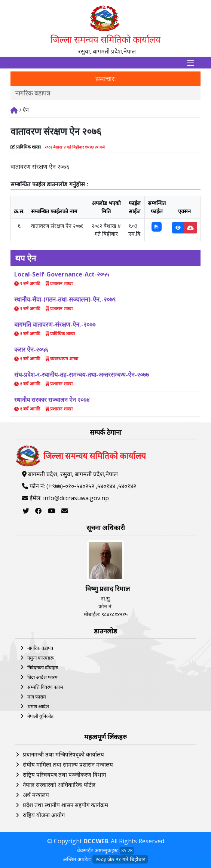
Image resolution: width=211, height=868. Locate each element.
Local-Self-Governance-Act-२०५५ (62, 274)
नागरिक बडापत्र (33, 93)
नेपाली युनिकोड (40, 716)
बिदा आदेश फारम (42, 677)
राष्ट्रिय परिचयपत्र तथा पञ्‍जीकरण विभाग (64, 774)
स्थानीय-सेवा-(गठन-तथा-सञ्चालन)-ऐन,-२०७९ (65, 299)
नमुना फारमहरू (41, 658)
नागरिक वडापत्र (40, 648)
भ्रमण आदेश (38, 706)
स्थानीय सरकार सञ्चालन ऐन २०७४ (52, 400)
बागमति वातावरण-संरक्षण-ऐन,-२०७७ (55, 324)
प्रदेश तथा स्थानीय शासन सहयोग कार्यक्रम (65, 805)
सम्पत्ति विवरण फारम (45, 687)
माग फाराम (37, 697)
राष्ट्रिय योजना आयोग (44, 815)
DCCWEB (96, 841)
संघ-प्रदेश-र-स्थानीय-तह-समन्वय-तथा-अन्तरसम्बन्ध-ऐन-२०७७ (82, 375)
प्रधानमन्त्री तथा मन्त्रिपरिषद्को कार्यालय (63, 754)
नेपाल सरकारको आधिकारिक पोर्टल (59, 785)
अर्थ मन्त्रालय (36, 795)
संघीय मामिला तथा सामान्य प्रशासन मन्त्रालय (68, 764)
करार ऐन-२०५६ (31, 349)
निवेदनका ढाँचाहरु (43, 667)
